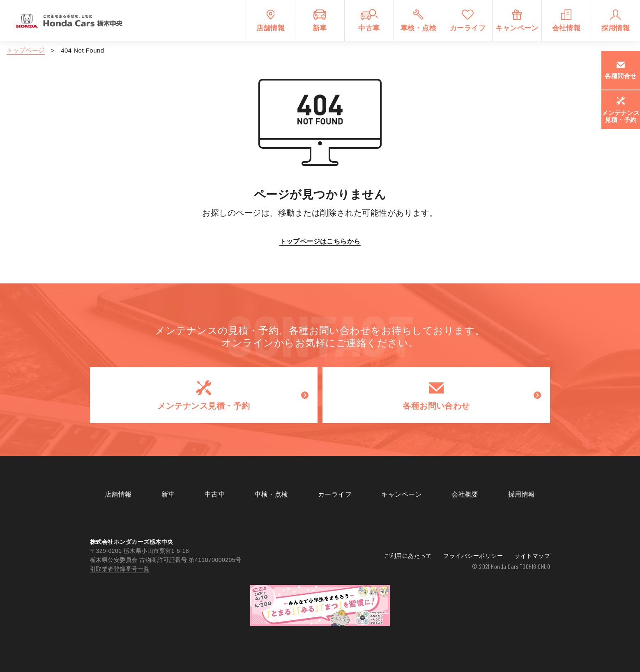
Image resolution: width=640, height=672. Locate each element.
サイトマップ (532, 556)
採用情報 (522, 494)
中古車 (215, 494)
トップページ (26, 50)
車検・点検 (271, 494)
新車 (168, 494)
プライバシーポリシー (473, 556)
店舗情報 (118, 494)
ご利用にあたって (408, 556)
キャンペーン (402, 494)
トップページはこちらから (320, 241)
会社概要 (465, 494)
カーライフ (335, 494)
